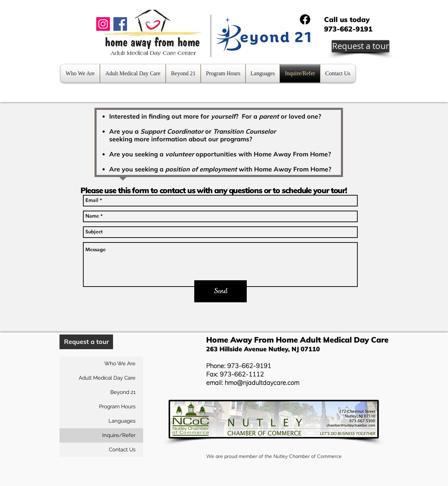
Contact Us (122, 450)
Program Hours (117, 407)
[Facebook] (120, 24)
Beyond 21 (123, 392)
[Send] (220, 291)
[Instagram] (103, 24)
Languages (122, 421)
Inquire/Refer (119, 435)
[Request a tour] (360, 46)
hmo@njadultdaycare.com (262, 383)
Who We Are (120, 364)
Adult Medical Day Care (107, 378)
